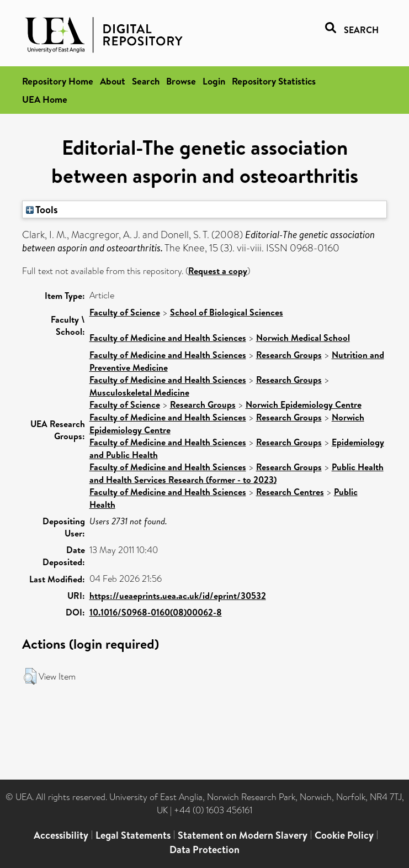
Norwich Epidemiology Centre (304, 404)
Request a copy (218, 271)
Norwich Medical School (303, 338)
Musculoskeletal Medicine (139, 392)
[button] (30, 676)
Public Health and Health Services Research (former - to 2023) (237, 473)
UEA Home (45, 99)
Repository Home (58, 81)
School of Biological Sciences (227, 312)
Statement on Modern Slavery (243, 835)
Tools (42, 209)
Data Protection (204, 849)
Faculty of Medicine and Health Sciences (168, 338)
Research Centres (290, 492)
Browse (181, 81)
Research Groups (289, 355)
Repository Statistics (274, 81)
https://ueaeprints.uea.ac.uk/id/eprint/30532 (178, 596)
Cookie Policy (344, 835)
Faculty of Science (125, 312)
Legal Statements (133, 835)
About (113, 81)
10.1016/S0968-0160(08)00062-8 (156, 612)
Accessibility (61, 835)
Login (214, 81)
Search (146, 81)
